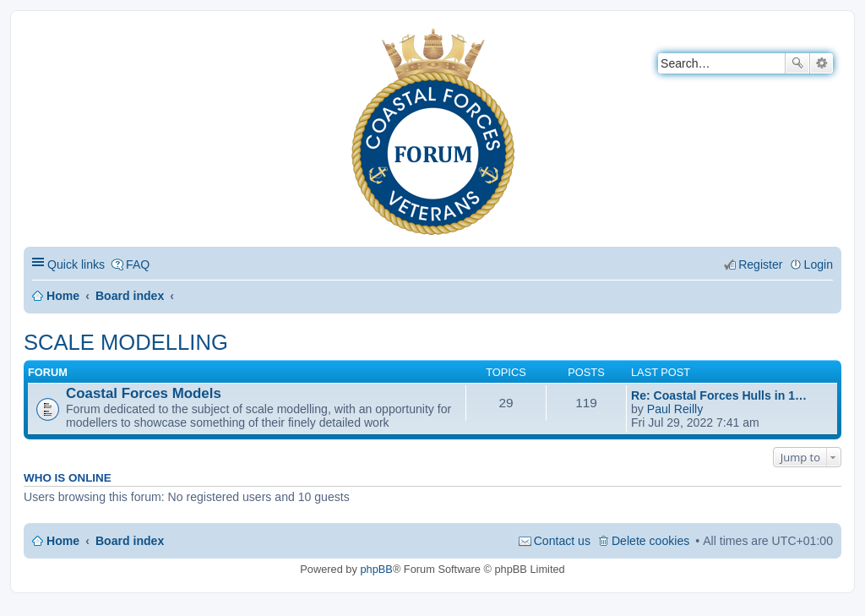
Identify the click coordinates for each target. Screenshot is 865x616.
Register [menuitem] (760, 264)
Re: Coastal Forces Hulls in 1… (719, 395)
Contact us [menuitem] (562, 541)
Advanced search (821, 63)
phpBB (376, 569)
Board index (130, 296)
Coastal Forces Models (144, 393)
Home (63, 296)
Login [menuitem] (819, 264)
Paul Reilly (675, 409)
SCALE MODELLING (126, 342)
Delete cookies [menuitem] (650, 541)
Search (797, 63)
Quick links (76, 264)
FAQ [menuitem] (138, 264)
